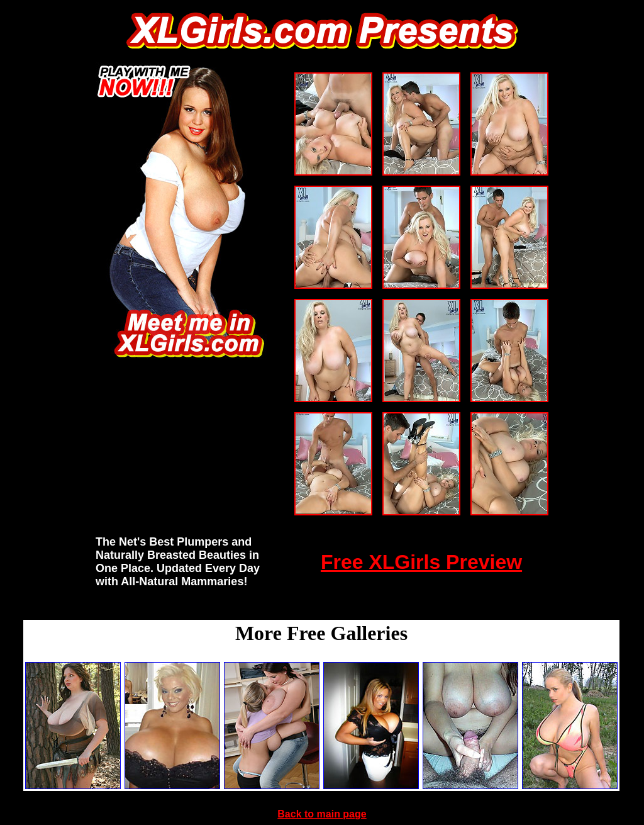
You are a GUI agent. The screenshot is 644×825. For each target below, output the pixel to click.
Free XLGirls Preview (421, 562)
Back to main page (322, 814)
